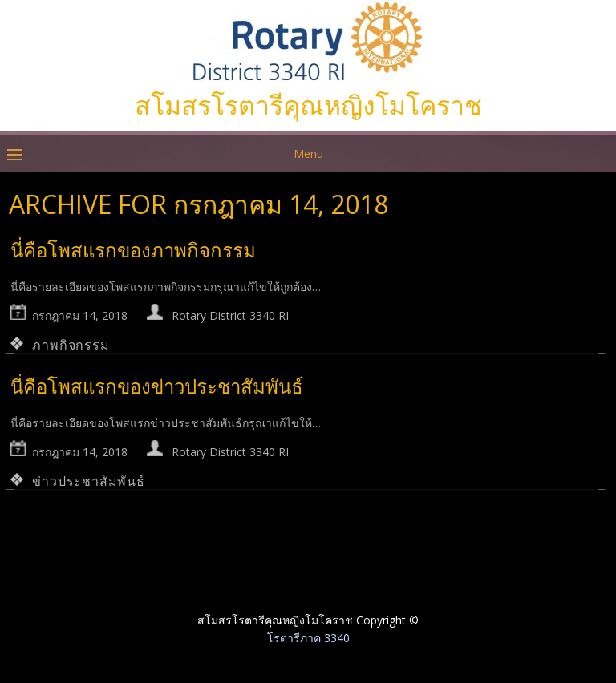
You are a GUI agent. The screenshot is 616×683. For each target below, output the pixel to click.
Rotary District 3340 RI (230, 315)
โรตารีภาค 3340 (308, 638)
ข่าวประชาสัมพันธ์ (88, 481)
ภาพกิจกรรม (71, 345)
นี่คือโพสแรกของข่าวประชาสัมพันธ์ (157, 386)
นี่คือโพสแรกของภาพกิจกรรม (133, 250)
